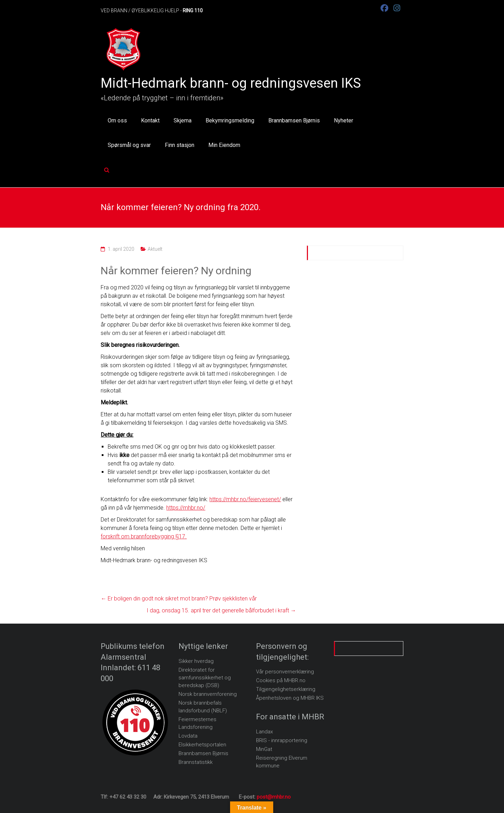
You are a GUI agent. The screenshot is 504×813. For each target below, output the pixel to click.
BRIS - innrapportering (282, 740)
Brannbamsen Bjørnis (294, 120)
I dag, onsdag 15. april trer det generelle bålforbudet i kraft (221, 610)
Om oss (117, 120)
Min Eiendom (224, 145)
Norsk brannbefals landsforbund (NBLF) (203, 707)
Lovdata (188, 736)
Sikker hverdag (196, 661)
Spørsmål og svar (129, 145)
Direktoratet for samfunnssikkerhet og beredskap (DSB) (205, 678)
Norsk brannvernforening (208, 694)
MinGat (264, 749)
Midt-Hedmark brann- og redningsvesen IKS (231, 83)
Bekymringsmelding (230, 120)
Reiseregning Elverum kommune (282, 762)
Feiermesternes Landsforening (197, 723)
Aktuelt (155, 249)
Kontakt (150, 120)
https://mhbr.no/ (186, 508)
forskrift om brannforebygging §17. (144, 536)
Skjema (183, 120)
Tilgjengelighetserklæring (286, 689)
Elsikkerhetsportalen (202, 745)
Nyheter (344, 120)
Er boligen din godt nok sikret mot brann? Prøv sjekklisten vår (179, 599)
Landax (264, 732)
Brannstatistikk (196, 762)
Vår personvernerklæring (285, 672)
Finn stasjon (180, 145)
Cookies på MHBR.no (281, 680)
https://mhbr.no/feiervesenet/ (245, 499)
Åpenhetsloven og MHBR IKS (290, 698)
